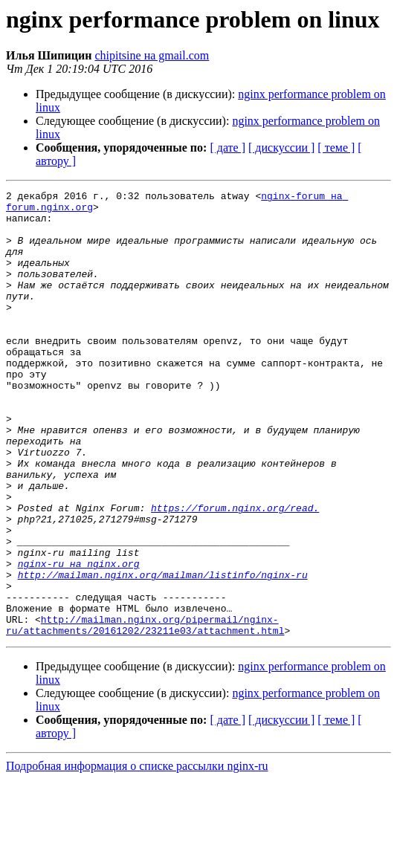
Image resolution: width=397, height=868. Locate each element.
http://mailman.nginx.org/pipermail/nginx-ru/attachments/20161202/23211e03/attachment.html (145, 713)
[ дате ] (227, 148)
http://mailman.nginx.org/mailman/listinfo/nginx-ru (163, 652)
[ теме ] (336, 148)
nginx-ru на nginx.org (79, 639)
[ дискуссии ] (281, 148)
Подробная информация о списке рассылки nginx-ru (137, 855)
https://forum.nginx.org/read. (235, 572)
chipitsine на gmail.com (152, 55)
